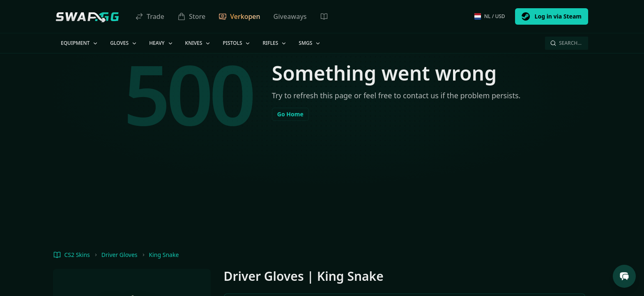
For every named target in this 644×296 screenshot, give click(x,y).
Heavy (161, 43)
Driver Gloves (120, 255)
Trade (150, 16)
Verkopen (239, 16)
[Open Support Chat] (624, 276)
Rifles (275, 43)
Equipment (80, 43)
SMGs (310, 43)
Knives (198, 43)
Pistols (237, 43)
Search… (566, 43)
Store (191, 16)
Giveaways (290, 16)
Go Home (290, 114)
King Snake (164, 255)
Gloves (124, 43)
